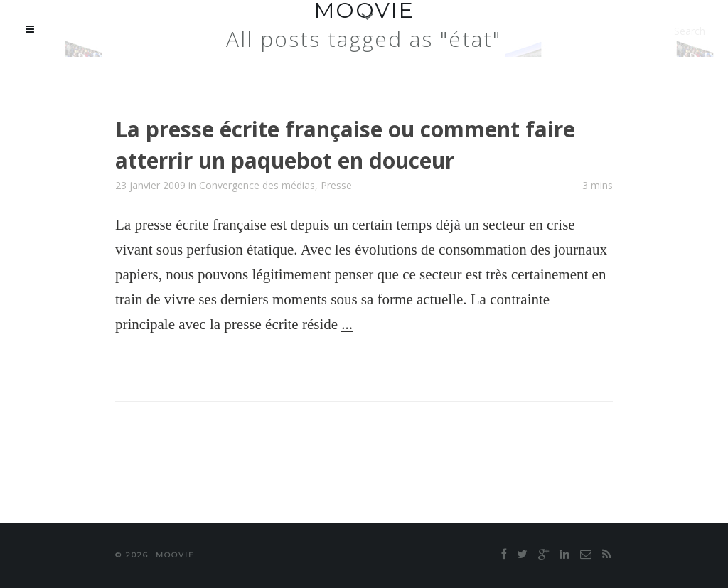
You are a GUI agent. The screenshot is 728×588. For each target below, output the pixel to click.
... (347, 324)
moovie (175, 555)
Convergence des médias (257, 185)
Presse (336, 185)
